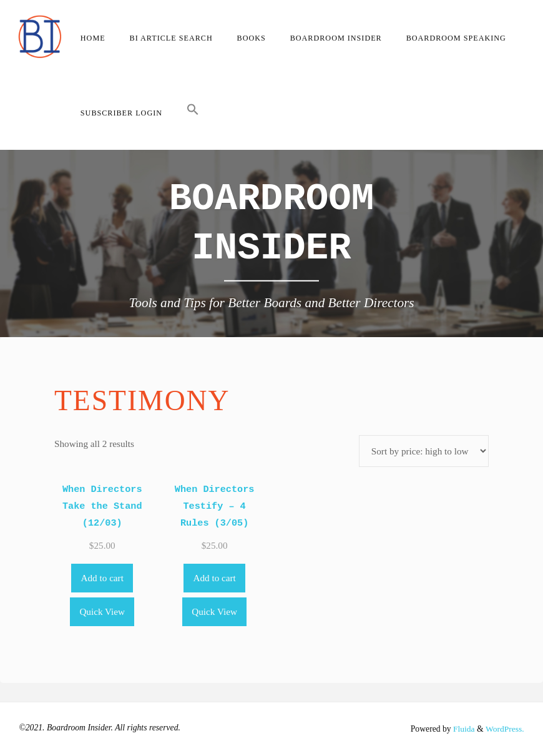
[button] (193, 112)
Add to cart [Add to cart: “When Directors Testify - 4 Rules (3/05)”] (214, 578)
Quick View (102, 611)
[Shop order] (424, 451)
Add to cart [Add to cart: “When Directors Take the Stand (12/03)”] (102, 578)
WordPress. (504, 729)
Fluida (462, 729)
